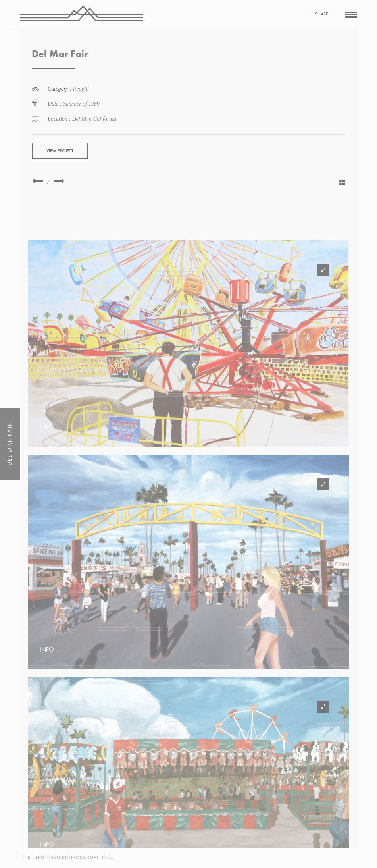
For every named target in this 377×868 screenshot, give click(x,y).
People (81, 89)
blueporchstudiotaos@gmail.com (70, 858)
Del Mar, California (94, 119)
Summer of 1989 (81, 104)
